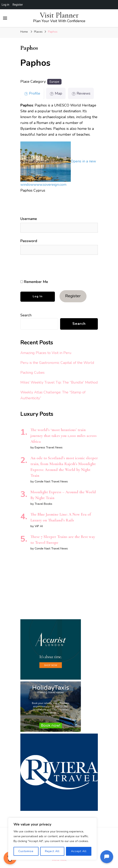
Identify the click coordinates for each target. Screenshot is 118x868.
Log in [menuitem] (5, 5)
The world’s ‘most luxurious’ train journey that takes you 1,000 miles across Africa (64, 436)
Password (29, 241)
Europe (54, 82)
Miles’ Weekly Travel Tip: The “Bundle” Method (59, 382)
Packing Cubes (32, 373)
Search (26, 315)
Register (73, 296)
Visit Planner (59, 15)
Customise (26, 851)
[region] (52, 839)
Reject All (52, 851)
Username (29, 219)
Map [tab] (56, 93)
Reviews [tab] (81, 93)
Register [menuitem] (18, 5)
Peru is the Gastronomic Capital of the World (57, 363)
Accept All (79, 851)
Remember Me (34, 282)
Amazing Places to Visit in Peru (46, 353)
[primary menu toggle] (5, 18)
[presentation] (48, 267)
